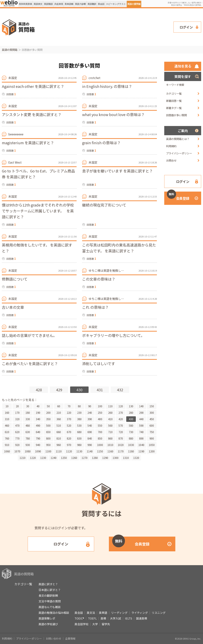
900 (152, 438)
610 (7, 432)
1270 (85, 458)
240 (90, 413)
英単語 (103, 613)
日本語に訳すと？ (50, 590)
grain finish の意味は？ (101, 143)
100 (100, 406)
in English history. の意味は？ (107, 86)
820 (69, 438)
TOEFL (92, 618)
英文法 (91, 613)
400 (100, 419)
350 (48, 419)
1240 (54, 458)
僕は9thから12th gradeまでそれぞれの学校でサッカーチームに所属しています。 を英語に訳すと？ (38, 211)
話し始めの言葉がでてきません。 (29, 335)
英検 (103, 618)
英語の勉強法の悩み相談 (54, 613)
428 (39, 390)
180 (28, 413)
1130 (79, 451)
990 (90, 445)
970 (69, 445)
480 (28, 425)
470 (17, 425)
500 (48, 425)
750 (152, 432)
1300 (116, 458)
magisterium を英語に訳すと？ (28, 143)
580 (131, 425)
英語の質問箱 (134, 4)
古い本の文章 (13, 307)
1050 (152, 445)
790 (38, 438)
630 (28, 432)
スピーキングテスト (116, 4)
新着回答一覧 (174, 101)
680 (79, 432)
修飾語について (15, 279)
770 (17, 438)
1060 (7, 451)
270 (121, 413)
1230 (43, 458)
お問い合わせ (54, 638)
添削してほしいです (99, 364)
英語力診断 (80, 4)
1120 (69, 451)
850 (100, 438)
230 (79, 413)
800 (48, 438)
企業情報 (70, 638)
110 (110, 406)
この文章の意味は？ (99, 279)
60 (59, 406)
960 (59, 445)
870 (121, 438)
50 (48, 406)
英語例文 (38, 4)
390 (90, 419)
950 (48, 445)
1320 (136, 458)
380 (79, 419)
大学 (95, 624)
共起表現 (59, 4)
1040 (141, 445)
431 (100, 390)
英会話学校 (81, 624)
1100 (48, 451)
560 (110, 425)
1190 (141, 451)
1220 (33, 458)
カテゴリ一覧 (174, 93)
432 (120, 390)
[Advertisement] (59, 27)
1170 (121, 451)
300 (152, 413)
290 (141, 413)
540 (90, 425)
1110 (59, 451)
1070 (17, 451)
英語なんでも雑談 (50, 607)
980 (79, 445)
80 (79, 406)
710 (110, 432)
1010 (110, 445)
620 (17, 432)
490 (38, 425)
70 (69, 406)
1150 (100, 451)
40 (38, 406)
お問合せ (171, 160)
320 (17, 419)
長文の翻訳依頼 (48, 595)
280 (131, 413)
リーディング (119, 613)
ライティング (140, 613)
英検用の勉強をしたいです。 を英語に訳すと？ (37, 248)
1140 (90, 451)
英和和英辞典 (25, 4)
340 (38, 419)
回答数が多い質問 (176, 115)
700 (100, 432)
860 (110, 438)
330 (28, 419)
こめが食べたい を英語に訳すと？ (30, 364)
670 (69, 432)
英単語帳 (69, 4)
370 (69, 419)
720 (121, 432)
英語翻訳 (92, 4)
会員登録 (178, 196)
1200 (152, 451)
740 (141, 432)
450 (152, 419)
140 (141, 406)
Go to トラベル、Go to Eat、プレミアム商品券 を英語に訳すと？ (38, 174)
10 (7, 406)
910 (7, 445)
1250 (64, 458)
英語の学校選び (48, 624)
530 (79, 425)
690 (90, 432)
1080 (28, 451)
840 (90, 438)
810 (59, 438)
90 (90, 406)
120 (121, 406)
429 (59, 390)
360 (59, 419)
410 (110, 419)
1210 (23, 458)
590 (141, 425)
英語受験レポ (47, 618)
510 (59, 425)
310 (7, 419)
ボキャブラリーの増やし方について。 (113, 335)
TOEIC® (79, 618)
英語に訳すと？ (48, 584)
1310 (126, 458)
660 (59, 432)
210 (59, 413)
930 (28, 445)
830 (79, 438)
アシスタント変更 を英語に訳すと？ (32, 114)
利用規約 (171, 146)
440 (141, 419)
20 (17, 406)
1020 (121, 445)
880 (131, 438)
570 (121, 425)
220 (69, 413)
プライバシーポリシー (179, 153)
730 (131, 432)
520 (69, 425)
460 (7, 425)
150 (152, 406)
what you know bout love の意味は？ (113, 114)
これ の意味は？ (95, 307)
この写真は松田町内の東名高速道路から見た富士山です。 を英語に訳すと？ (119, 248)
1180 (131, 451)
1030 (131, 445)
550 (100, 425)
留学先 (106, 624)
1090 (38, 451)
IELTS (129, 618)
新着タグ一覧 (174, 108)
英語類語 (48, 4)
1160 (110, 451)
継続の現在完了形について (104, 205)
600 (152, 425)
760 (7, 438)
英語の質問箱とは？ (178, 139)
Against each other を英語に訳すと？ (33, 86)
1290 (105, 458)
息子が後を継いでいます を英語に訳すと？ (117, 171)
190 (38, 413)
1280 (95, 458)
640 (38, 432)
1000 (100, 445)
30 (28, 406)
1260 (74, 458)
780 (28, 438)
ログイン (186, 27)
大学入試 (116, 618)
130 (131, 406)
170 (17, 413)
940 (38, 445)
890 (141, 438)
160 (7, 413)
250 (100, 413)
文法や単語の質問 (50, 601)
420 (121, 419)
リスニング (159, 613)
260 (110, 413)
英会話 (101, 4)
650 (48, 432)
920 (17, 445)
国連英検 (142, 618)
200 (48, 413)
